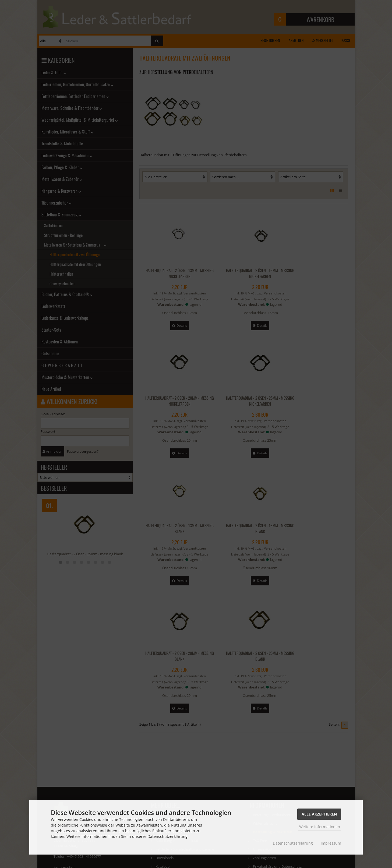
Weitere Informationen (320, 827)
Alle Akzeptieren (319, 814)
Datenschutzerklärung (293, 843)
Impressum (331, 843)
